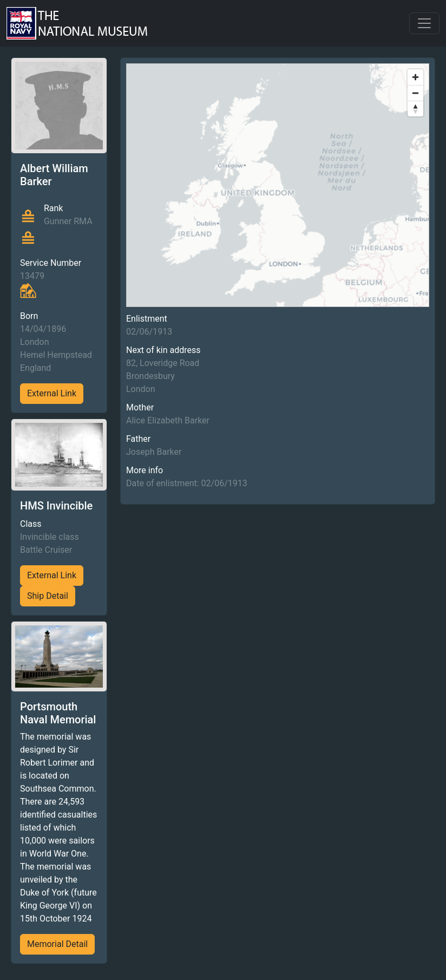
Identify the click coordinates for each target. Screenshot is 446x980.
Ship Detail (48, 596)
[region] (278, 185)
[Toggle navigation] (424, 23)
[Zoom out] (415, 93)
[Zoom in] (415, 77)
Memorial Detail (57, 944)
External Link (52, 393)
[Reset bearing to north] (415, 109)
